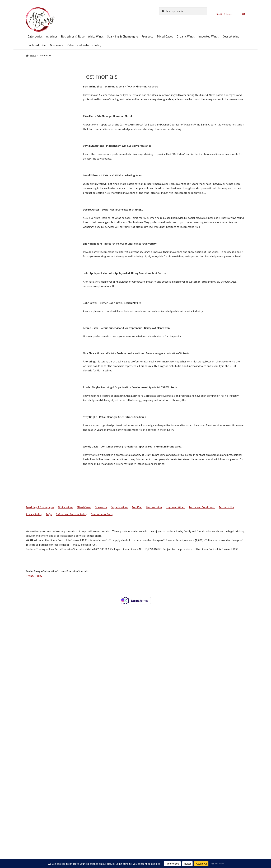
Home (33, 55)
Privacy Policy (34, 514)
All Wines (52, 36)
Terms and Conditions (202, 507)
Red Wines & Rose (73, 36)
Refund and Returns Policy (84, 45)
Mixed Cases (165, 36)
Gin (44, 45)
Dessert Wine (231, 36)
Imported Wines (209, 36)
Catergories (35, 36)
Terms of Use (226, 507)
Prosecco (147, 36)
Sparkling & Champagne (123, 36)
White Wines (96, 36)
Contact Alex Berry (102, 514)
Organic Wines (186, 36)
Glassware (57, 45)
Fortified (33, 45)
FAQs (49, 514)
